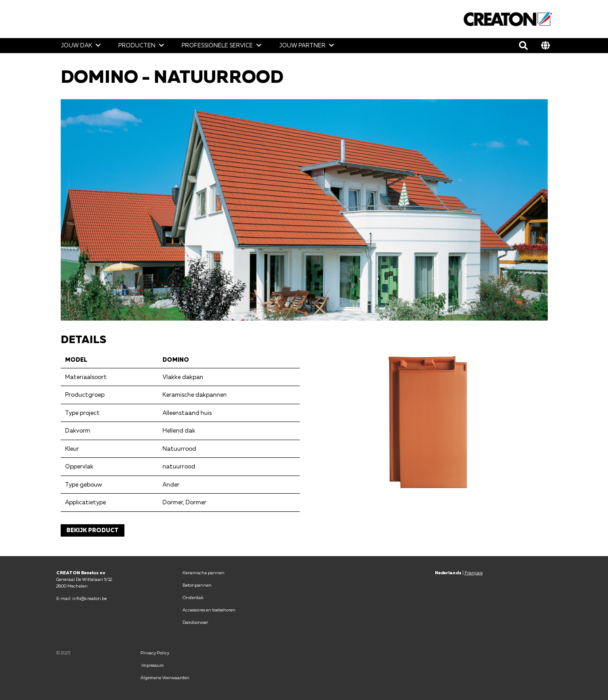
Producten (137, 45)
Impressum (153, 665)
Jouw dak (76, 45)
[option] (304, 210)
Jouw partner (302, 45)
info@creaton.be (89, 598)
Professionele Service (217, 45)
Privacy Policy (155, 653)
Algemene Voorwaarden (165, 677)
